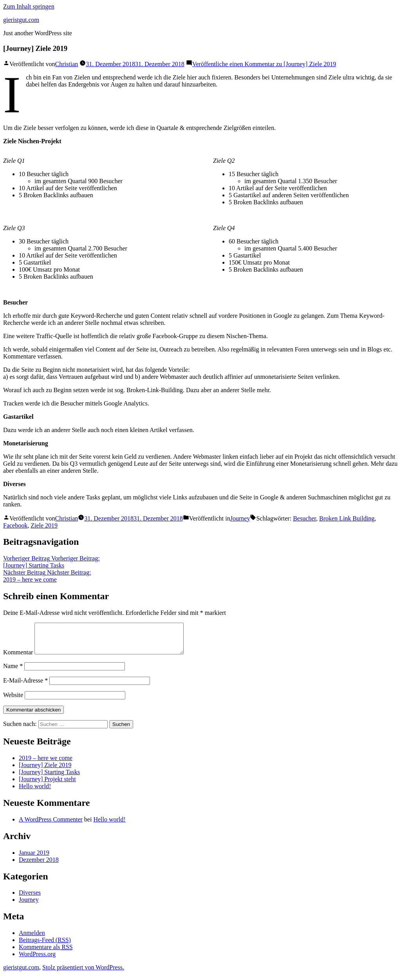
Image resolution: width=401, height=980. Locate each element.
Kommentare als (46, 953)
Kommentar (18, 658)
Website (13, 701)
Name (13, 672)
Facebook (15, 525)
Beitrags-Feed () (45, 946)
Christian (67, 64)
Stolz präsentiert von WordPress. (83, 973)
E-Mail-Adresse (25, 686)
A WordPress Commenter (51, 825)
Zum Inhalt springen (29, 6)
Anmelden (32, 939)
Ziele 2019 (44, 525)
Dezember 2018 (39, 866)
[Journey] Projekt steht (47, 785)
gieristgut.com (21, 20)
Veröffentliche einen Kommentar (264, 64)
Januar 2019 (34, 858)
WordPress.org (37, 960)
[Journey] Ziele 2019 (45, 771)
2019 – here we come (46, 764)
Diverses (30, 898)
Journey (240, 518)
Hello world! (35, 792)
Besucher (304, 518)
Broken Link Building (347, 518)
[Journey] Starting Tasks (49, 778)
